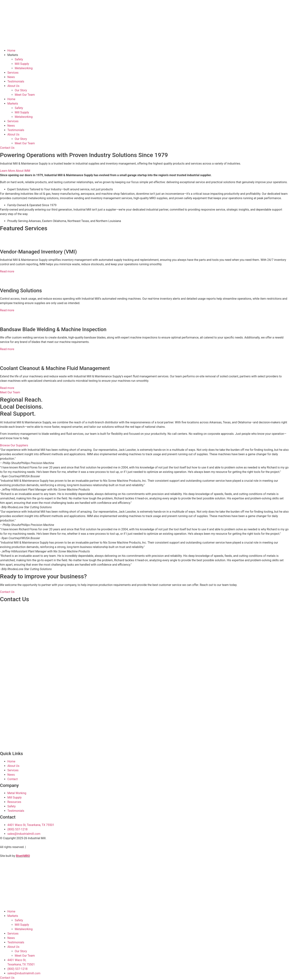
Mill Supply (22, 64)
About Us (13, 86)
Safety (19, 59)
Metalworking (24, 68)
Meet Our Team (25, 95)
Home (11, 51)
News (11, 77)
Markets (13, 55)
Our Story (21, 90)
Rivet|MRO (23, 856)
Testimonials (16, 81)
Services (13, 73)
